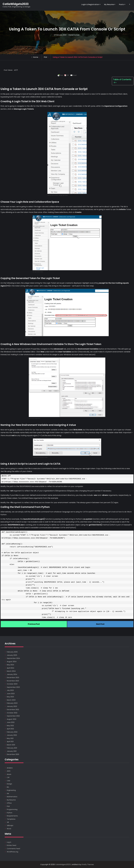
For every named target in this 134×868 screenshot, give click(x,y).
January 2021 (12, 751)
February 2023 (12, 703)
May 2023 (10, 697)
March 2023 (11, 700)
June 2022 (11, 722)
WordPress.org (12, 852)
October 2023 (12, 684)
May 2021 (10, 738)
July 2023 (10, 690)
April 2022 (10, 729)
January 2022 (12, 735)
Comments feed (13, 849)
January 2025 (12, 655)
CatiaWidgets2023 (16, 4)
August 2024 (12, 662)
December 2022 (13, 709)
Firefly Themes (88, 864)
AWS (9, 771)
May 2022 (10, 726)
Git (8, 793)
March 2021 (11, 745)
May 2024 (10, 665)
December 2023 (13, 677)
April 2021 (10, 741)
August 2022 (12, 719)
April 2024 (10, 668)
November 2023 (13, 681)
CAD (8, 781)
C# (8, 777)
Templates (11, 819)
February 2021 (12, 748)
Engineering (11, 790)
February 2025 (12, 652)
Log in (9, 842)
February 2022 (12, 732)
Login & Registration (90, 4)
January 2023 (12, 706)
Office (9, 803)
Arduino (10, 768)
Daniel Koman (74, 35)
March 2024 (11, 671)
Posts (121, 4)
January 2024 (12, 674)
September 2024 (13, 658)
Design (9, 784)
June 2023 (11, 694)
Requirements (12, 816)
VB (8, 822)
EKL (8, 787)
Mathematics (12, 797)
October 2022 (12, 713)
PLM (45, 57)
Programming (12, 809)
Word (9, 829)
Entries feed (11, 845)
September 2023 (13, 687)
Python (10, 813)
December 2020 (13, 754)
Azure (9, 774)
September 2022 (13, 716)
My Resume (109, 4)
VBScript (10, 825)
